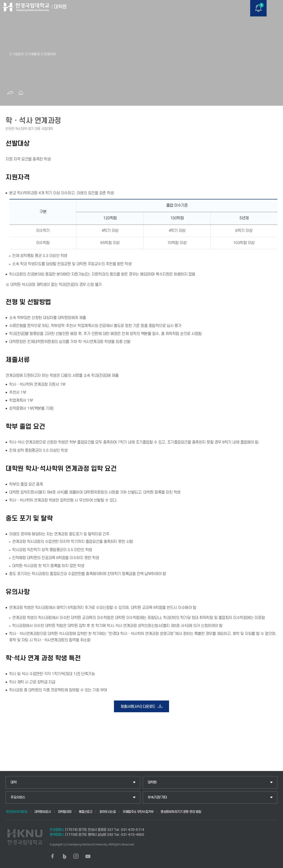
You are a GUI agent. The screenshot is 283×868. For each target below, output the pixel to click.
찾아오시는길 (108, 812)
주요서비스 (18, 797)
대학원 (152, 782)
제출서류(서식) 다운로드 (138, 707)
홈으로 (21, 93)
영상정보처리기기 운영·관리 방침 (181, 812)
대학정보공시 (43, 812)
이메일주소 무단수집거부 (138, 812)
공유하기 (10, 93)
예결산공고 (86, 812)
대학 (13, 782)
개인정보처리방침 (16, 812)
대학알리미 (65, 812)
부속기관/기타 (157, 797)
